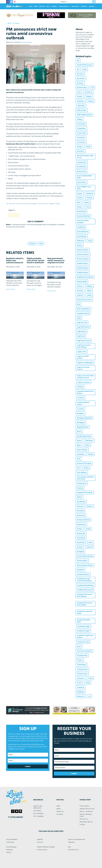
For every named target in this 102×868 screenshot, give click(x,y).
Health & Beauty (82, 268)
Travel (90, 678)
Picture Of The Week (84, 463)
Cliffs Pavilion (82, 110)
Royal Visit (81, 542)
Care (79, 92)
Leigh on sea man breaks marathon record (85, 377)
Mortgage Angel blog (84, 418)
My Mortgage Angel (84, 436)
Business (80, 83)
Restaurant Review (84, 520)
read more (10, 289)
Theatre (80, 660)
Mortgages (81, 422)
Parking (90, 454)
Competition (81, 128)
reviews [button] (55, 6)
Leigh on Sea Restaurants (76, 839)
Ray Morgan (81, 502)
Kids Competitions (83, 309)
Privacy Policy (84, 806)
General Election (83, 232)
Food (88, 207)
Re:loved (80, 506)
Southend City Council (85, 590)
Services (40, 842)
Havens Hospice (83, 250)
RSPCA (79, 497)
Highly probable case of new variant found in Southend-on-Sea (36, 262)
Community (81, 124)
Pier (78, 468)
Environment (82, 171)
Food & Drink (81, 211)
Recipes (90, 506)
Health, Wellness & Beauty (46, 847)
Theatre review (82, 674)
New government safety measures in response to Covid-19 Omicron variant (56, 262)
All (78, 60)
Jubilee (89, 295)
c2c (89, 696)
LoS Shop (81, 398)
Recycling (80, 511)
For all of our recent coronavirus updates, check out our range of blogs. (33, 204)
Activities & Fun (73, 850)
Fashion (80, 198)
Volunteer (80, 687)
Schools (80, 547)
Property (80, 488)
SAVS (90, 542)
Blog (85, 69)
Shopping (80, 552)
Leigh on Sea (82, 352)
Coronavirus (14, 215)
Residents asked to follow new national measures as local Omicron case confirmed (15, 263)
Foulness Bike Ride (83, 216)
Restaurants (81, 524)
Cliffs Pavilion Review (84, 115)
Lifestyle (80, 387)
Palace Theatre (82, 450)
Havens (80, 245)
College (80, 119)
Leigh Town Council (84, 341)
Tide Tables (37, 811)
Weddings (81, 692)
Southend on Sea (83, 642)
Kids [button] (48, 6)
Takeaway (71, 842)
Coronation (81, 137)
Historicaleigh (82, 282)
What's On (42, 6)
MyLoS (79, 441)
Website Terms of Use (87, 809)
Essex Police (82, 182)
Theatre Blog (81, 665)
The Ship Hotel (82, 656)
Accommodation (12, 839)
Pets (79, 459)
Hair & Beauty (82, 236)
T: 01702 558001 (15, 817)
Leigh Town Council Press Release (84, 346)
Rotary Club (81, 533)
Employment (82, 162)
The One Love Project (84, 651)
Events (80, 193)
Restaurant (81, 515)
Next (41, 244)
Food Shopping (11, 847)
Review (80, 529)
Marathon (80, 413)
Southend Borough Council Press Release (85, 580)
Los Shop (81, 409)
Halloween (81, 241)
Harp (90, 241)
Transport (81, 678)
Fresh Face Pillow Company (83, 222)
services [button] (92, 6)
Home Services (42, 850)
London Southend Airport (83, 403)
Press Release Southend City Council (85, 478)
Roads (88, 529)
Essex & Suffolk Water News (85, 177)
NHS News (89, 441)
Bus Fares (80, 74)
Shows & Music (82, 561)
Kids (79, 304)
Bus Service (81, 78)
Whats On (81, 696)
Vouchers (60, 814)
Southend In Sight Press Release (85, 636)
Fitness (80, 207)
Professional (82, 483)
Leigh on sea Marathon (85, 363)
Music (79, 432)
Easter (88, 147)
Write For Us (84, 819)
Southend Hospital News (83, 621)
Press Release (82, 472)
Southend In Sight (84, 626)
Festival (89, 198)
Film (79, 202)
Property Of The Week (85, 493)
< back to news (13, 23)
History (80, 286)
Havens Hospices (83, 254)
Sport (79, 646)
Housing (80, 291)
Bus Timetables (38, 813)
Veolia (88, 683)
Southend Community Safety (85, 612)
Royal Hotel (81, 538)
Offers (36, 6)
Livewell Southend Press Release (85, 392)
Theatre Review (82, 669)
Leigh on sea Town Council (83, 368)
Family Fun (90, 193)
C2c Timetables (38, 816)
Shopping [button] (84, 6)
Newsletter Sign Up (86, 822)
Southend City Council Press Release (85, 595)
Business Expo (82, 88)
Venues (9, 852)
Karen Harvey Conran (84, 300)
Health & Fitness (83, 263)
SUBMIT (28, 766)
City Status (81, 106)
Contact (82, 824)
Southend (80, 570)
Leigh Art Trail (82, 322)
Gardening (81, 227)
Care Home (88, 92)
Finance (87, 202)
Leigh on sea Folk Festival (83, 357)
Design (79, 147)
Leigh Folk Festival (83, 327)
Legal (79, 318)
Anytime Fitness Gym (84, 65)
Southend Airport (83, 574)
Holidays (89, 286)
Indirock (80, 295)
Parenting (80, 454)
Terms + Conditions (86, 811)
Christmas (81, 101)
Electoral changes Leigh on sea (85, 157)
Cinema (91, 101)
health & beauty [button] (65, 6)
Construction (82, 133)
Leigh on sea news (84, 382)
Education (81, 151)
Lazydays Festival (83, 313)
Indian (89, 291)
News (31, 6)
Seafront (90, 547)
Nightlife (40, 839)
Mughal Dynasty (83, 427)
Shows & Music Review (85, 556)
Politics (86, 468)
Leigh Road (81, 336)
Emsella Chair (82, 167)
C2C (92, 88)
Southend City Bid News (86, 585)
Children (89, 97)
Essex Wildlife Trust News (84, 188)
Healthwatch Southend (85, 277)
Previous (32, 244)
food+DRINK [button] (75, 6)
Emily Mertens (26, 42)
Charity (80, 97)
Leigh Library (82, 331)
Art (78, 69)
